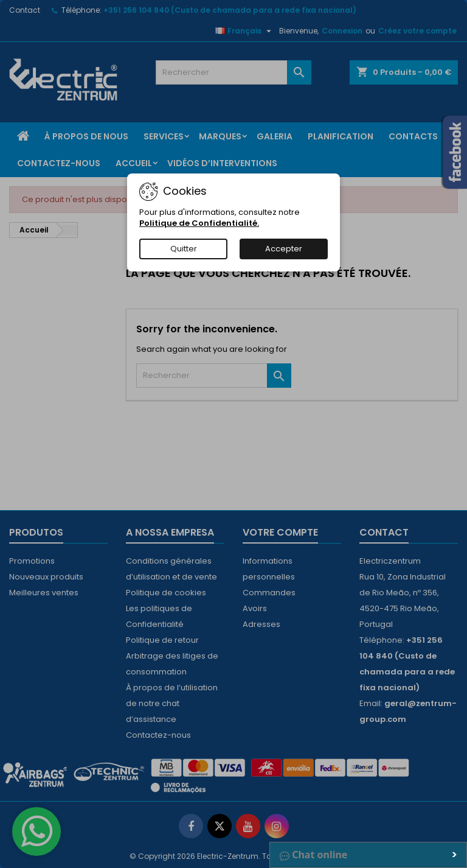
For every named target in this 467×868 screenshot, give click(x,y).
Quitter (184, 249)
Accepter (284, 249)
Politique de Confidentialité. (199, 223)
